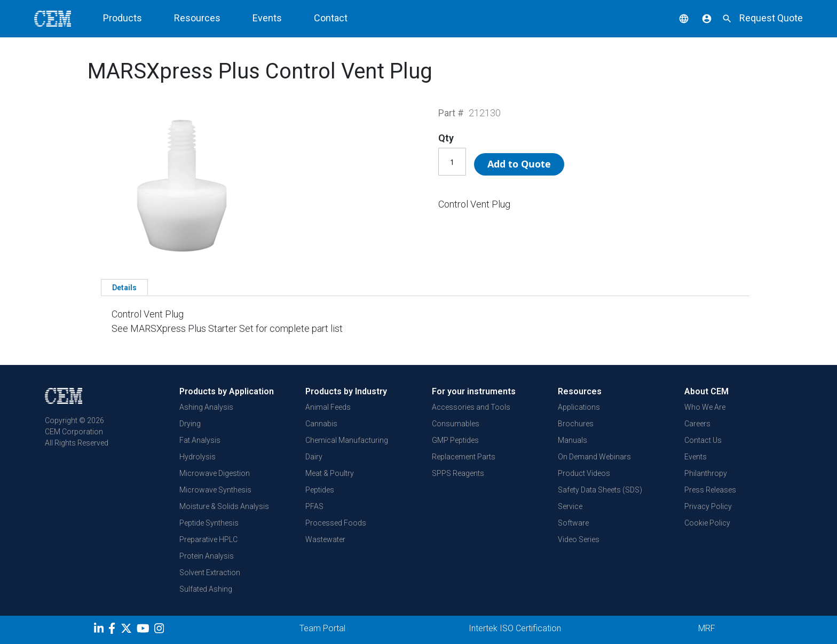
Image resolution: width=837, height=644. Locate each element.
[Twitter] (128, 630)
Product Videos (584, 473)
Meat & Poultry (330, 473)
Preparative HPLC (208, 539)
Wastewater (325, 539)
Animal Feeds (328, 407)
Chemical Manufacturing (347, 440)
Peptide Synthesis (209, 523)
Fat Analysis (200, 440)
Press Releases (710, 490)
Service (570, 506)
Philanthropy (706, 473)
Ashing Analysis (206, 407)
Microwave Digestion (215, 473)
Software (573, 523)
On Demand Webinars (594, 457)
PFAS (314, 506)
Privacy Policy (708, 506)
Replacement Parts (464, 457)
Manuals (573, 440)
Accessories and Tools (471, 407)
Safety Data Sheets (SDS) (600, 490)
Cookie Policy (707, 523)
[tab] (124, 287)
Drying (190, 424)
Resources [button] (197, 18)
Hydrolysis (198, 457)
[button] (676, 18)
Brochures (576, 424)
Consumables (456, 424)
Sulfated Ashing (206, 589)
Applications (579, 407)
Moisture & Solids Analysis (224, 506)
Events (267, 18)
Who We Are (705, 407)
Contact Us (703, 440)
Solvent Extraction (210, 573)
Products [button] (123, 18)
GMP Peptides (455, 440)
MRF (707, 628)
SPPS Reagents (458, 473)
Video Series (579, 539)
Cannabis (321, 424)
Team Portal (322, 628)
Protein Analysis (207, 556)
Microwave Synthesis (215, 490)
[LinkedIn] (100, 630)
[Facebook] (115, 630)
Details (124, 288)
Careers (697, 424)
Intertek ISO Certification (515, 628)
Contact (331, 18)
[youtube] (144, 630)
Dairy (314, 457)
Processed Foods (336, 523)
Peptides (320, 490)
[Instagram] (160, 630)
